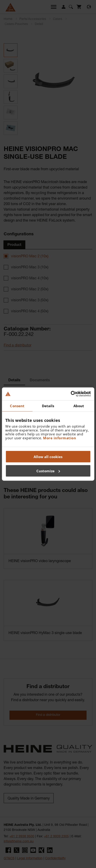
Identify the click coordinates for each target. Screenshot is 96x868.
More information (60, 438)
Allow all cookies (48, 457)
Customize (48, 471)
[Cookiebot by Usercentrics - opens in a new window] (71, 394)
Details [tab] (48, 406)
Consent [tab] (17, 406)
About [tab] (79, 406)
